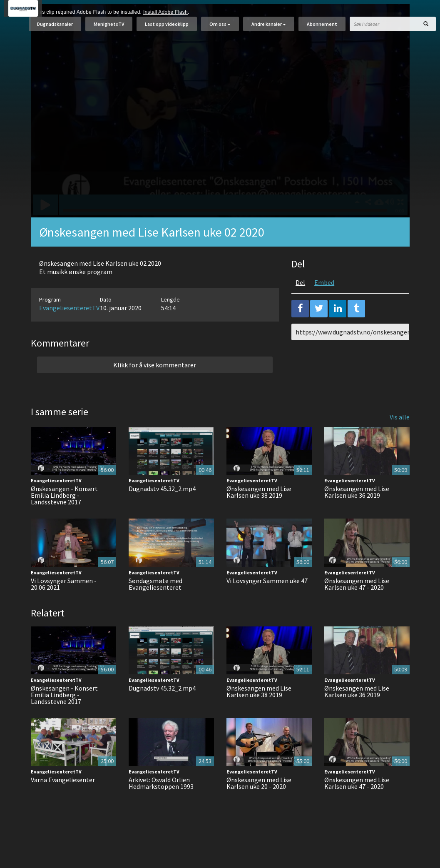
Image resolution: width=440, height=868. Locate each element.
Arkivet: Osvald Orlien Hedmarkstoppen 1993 (161, 804)
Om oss (220, 28)
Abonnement (322, 28)
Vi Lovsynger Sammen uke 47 (267, 601)
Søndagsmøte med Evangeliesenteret (155, 605)
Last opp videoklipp (167, 28)
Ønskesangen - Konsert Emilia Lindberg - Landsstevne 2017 (64, 516)
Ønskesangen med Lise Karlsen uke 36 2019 (357, 513)
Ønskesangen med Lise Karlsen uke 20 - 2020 (259, 804)
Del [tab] (300, 303)
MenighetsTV (109, 28)
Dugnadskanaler (55, 28)
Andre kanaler (269, 28)
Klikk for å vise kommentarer (155, 386)
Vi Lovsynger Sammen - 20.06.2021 (64, 605)
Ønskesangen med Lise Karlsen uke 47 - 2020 (357, 605)
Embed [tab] (324, 303)
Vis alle (400, 438)
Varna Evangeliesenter (63, 801)
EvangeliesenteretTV (69, 329)
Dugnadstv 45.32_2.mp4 (162, 509)
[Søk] (426, 28)
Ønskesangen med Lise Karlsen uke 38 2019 (259, 513)
